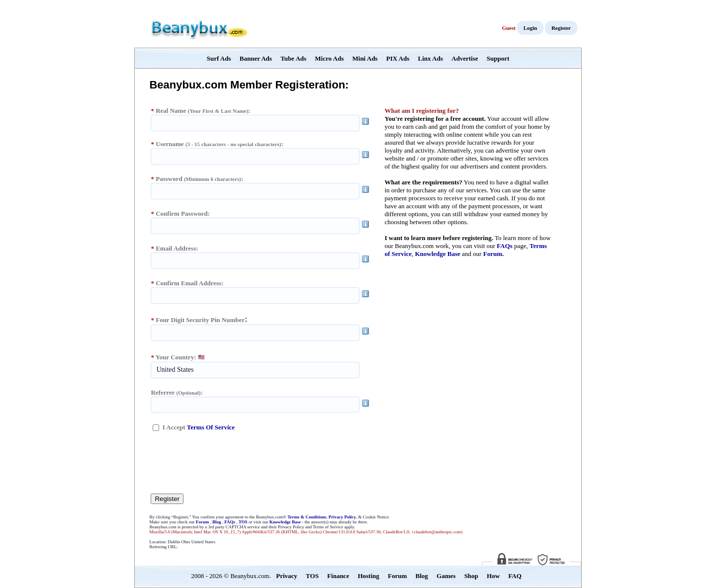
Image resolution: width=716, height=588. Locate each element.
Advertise (465, 58)
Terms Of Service (211, 427)
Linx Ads (431, 58)
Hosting (368, 576)
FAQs (505, 246)
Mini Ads (365, 58)
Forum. (494, 254)
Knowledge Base (437, 254)
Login (531, 28)
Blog (217, 522)
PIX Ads (398, 58)
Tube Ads (293, 58)
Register (561, 28)
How (493, 576)
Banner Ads (256, 58)
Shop (471, 576)
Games (446, 576)
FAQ (515, 576)
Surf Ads (219, 58)
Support (498, 58)
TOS (243, 522)
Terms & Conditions (307, 517)
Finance (338, 576)
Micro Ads (329, 58)
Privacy (287, 576)
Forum (203, 522)
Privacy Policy (342, 517)
